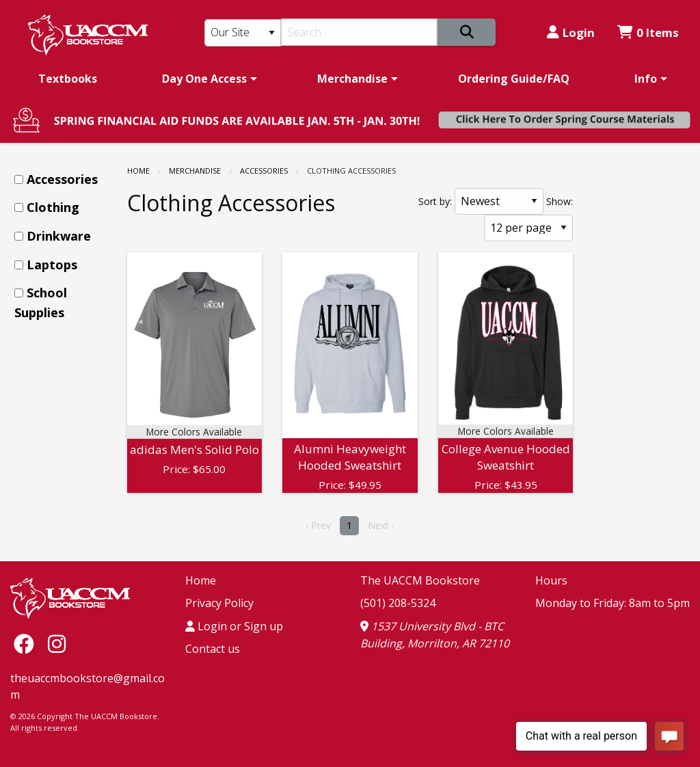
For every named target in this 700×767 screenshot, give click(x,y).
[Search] (359, 32)
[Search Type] (243, 33)
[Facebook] (27, 644)
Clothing (53, 207)
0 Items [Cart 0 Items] (648, 32)
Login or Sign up (234, 626)
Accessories (264, 171)
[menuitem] (68, 79)
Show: (560, 201)
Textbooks (68, 79)
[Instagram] (57, 644)
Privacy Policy (219, 603)
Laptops (52, 265)
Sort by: (435, 201)
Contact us (213, 649)
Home (138, 171)
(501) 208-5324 (398, 603)
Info (646, 79)
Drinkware (59, 236)
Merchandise (352, 79)
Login (571, 32)
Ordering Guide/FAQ (514, 79)
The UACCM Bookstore (420, 580)
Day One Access (204, 79)
